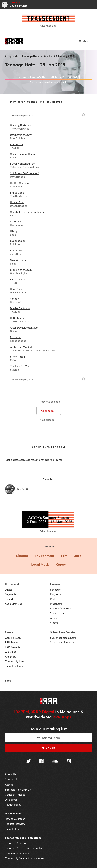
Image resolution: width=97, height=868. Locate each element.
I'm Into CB (17, 145)
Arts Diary (11, 657)
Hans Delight (18, 289)
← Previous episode (49, 402)
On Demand (12, 584)
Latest (8, 590)
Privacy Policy (13, 805)
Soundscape (57, 613)
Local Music (40, 564)
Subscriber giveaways (63, 642)
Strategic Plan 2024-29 (18, 790)
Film (64, 556)
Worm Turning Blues (23, 154)
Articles (54, 618)
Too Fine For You (20, 366)
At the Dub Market (21, 347)
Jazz (78, 556)
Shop (8, 681)
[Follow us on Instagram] (69, 761)
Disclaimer (11, 800)
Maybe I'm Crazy (20, 308)
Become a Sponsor (16, 843)
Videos (54, 623)
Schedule (55, 590)
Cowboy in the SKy (21, 135)
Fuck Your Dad (19, 280)
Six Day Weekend (20, 183)
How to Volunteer (15, 819)
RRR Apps (62, 717)
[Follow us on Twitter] (29, 761)
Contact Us (11, 779)
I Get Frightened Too (22, 164)
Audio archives (13, 604)
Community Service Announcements (26, 858)
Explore (55, 584)
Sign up (48, 748)
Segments (11, 594)
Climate (22, 556)
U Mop (14, 231)
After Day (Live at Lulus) (24, 328)
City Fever (16, 222)
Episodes (10, 599)
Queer (61, 564)
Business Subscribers (17, 853)
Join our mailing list (48, 729)
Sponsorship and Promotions (23, 838)
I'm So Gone (17, 193)
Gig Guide (11, 652)
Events (9, 632)
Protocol (15, 337)
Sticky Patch (18, 357)
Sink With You (18, 260)
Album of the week (61, 608)
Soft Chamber (18, 318)
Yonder (14, 299)
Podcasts (55, 599)
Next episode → (49, 420)
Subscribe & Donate (62, 632)
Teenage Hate (31, 56)
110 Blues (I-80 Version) (24, 173)
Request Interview (15, 824)
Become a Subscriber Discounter (24, 848)
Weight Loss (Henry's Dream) (28, 212)
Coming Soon (13, 638)
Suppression (18, 241)
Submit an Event (14, 666)
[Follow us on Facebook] (41, 761)
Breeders (16, 251)
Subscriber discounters (63, 638)
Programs (56, 594)
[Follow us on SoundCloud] (55, 761)
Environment (44, 556)
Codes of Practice (15, 795)
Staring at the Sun (21, 270)
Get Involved (13, 814)
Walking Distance (21, 125)
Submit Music (13, 829)
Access (9, 785)
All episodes (49, 411)
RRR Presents (13, 647)
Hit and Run (17, 202)
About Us (11, 774)
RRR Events (12, 642)
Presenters (56, 604)
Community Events (16, 661)
